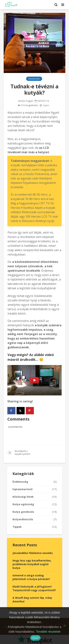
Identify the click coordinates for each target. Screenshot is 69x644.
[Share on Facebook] (11, 411)
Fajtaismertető (23, 489)
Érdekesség (34, 79)
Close (35, 638)
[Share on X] (21, 411)
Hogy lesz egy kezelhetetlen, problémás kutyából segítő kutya (32, 564)
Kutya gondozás (23, 512)
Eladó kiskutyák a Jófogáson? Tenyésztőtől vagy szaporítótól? (34, 588)
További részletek (48, 632)
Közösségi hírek (23, 497)
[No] (64, 626)
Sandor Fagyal (25, 101)
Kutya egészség (23, 504)
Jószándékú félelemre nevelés (33, 553)
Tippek (17, 527)
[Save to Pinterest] (30, 411)
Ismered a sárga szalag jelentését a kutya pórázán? (31, 577)
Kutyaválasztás (23, 519)
